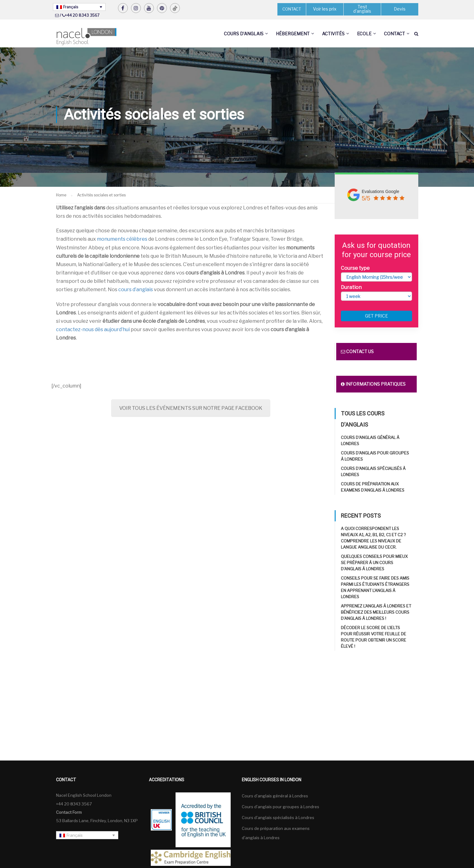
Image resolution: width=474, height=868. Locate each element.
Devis (400, 9)
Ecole (364, 34)
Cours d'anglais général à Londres (275, 796)
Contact (394, 34)
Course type (355, 268)
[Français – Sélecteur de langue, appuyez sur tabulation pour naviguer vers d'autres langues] (79, 7)
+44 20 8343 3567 (82, 15)
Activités (333, 34)
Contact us (357, 352)
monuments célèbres (122, 239)
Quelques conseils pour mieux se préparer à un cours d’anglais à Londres (374, 563)
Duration (351, 287)
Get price (376, 316)
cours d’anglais (136, 290)
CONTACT (292, 9)
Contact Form (69, 812)
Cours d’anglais (244, 34)
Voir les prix (325, 9)
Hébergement (293, 34)
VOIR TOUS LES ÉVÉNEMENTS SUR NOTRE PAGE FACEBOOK (191, 408)
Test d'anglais (362, 9)
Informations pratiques (373, 384)
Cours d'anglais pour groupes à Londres (280, 807)
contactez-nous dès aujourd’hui (93, 330)
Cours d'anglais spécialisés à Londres (278, 818)
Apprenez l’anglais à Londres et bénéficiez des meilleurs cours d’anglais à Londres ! (376, 612)
